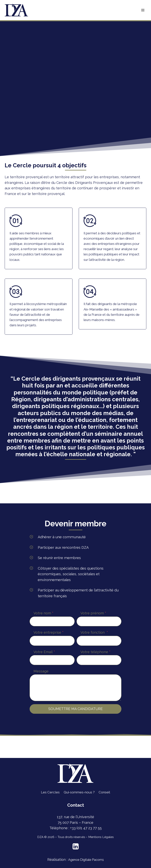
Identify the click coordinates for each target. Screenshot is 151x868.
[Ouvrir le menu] (143, 10)
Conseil (106, 792)
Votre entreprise (49, 655)
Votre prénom (93, 636)
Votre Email (44, 674)
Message (41, 693)
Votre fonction (94, 655)
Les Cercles (49, 792)
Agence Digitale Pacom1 (86, 860)
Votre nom (43, 636)
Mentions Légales (101, 837)
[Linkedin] (76, 846)
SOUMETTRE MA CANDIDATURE (75, 731)
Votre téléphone (95, 674)
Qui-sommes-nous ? (79, 792)
